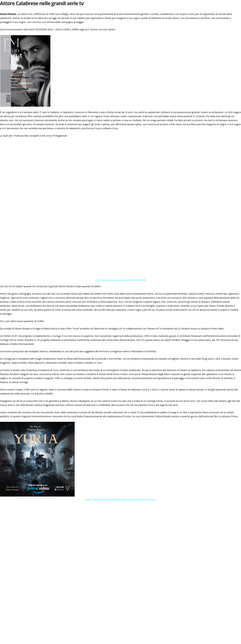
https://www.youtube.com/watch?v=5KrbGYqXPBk (120, 280)
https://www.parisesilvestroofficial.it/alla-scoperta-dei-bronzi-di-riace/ (121, 500)
